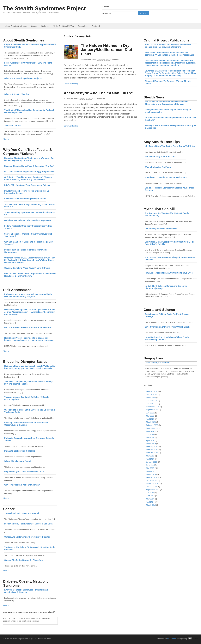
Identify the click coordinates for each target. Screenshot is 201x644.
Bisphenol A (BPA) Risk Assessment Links (24, 472)
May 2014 (150, 499)
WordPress (172, 638)
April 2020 (150, 419)
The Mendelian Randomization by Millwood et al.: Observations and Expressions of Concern (167, 103)
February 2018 (152, 450)
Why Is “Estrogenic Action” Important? (22, 485)
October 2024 (152, 394)
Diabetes (45, 26)
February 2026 (152, 391)
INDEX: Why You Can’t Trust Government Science (27, 185)
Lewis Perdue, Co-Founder (157, 363)
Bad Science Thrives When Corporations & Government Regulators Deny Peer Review (30, 275)
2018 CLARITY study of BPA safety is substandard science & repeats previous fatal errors (168, 46)
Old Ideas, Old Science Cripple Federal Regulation (28, 220)
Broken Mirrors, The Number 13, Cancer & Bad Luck (28, 524)
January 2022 (152, 404)
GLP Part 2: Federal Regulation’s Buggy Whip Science (29, 172)
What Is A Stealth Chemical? (17, 94)
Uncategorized (100, 98)
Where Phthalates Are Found (158, 167)
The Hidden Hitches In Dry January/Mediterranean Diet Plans (106, 50)
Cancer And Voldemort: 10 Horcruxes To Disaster (27, 537)
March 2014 (151, 505)
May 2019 (150, 437)
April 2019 (150, 440)
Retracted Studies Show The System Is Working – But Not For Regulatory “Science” (29, 159)
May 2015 (150, 468)
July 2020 (150, 413)
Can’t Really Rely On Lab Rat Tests (161, 229)
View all (6, 139)
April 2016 (150, 459)
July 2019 (150, 434)
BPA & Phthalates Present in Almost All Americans (28, 327)
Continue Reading (71, 84)
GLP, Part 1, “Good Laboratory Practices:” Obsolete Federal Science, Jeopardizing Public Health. (28, 178)
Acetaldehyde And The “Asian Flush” (98, 93)
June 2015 (150, 465)
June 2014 (150, 496)
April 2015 (150, 471)
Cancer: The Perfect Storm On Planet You (24, 560)
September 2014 (153, 490)
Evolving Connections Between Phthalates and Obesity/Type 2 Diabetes (26, 424)
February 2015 (152, 477)
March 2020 (151, 422)
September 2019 (153, 428)
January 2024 (152, 401)
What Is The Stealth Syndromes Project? (23, 78)
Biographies (83, 26)
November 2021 (153, 407)
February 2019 (152, 447)
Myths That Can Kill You (63, 26)
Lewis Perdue (88, 59)
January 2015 (152, 480)
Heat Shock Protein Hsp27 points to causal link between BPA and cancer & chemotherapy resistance (169, 54)
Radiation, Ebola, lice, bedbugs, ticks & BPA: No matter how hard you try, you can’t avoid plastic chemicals (30, 367)
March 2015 (151, 474)
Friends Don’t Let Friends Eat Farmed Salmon (166, 177)
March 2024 (151, 397)
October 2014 (152, 487)
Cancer (34, 26)
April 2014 (150, 502)
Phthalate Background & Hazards (160, 157)
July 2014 (150, 493)
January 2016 (152, 462)
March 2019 (151, 444)
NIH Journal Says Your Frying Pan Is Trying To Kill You (170, 146)
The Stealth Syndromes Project (44, 8)
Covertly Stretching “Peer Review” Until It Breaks (168, 327)
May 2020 (150, 416)
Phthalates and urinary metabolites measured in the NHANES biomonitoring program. (28, 295)
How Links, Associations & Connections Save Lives (169, 273)
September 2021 (153, 410)
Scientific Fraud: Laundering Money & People (25, 199)
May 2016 (150, 456)
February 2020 (152, 425)
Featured (96, 26)
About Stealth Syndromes (16, 26)
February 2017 (152, 453)
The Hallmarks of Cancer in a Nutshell (22, 513)
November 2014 (153, 483)
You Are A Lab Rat (13, 126)
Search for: (107, 13)
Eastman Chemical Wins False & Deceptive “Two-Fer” (29, 166)
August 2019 (151, 431)
